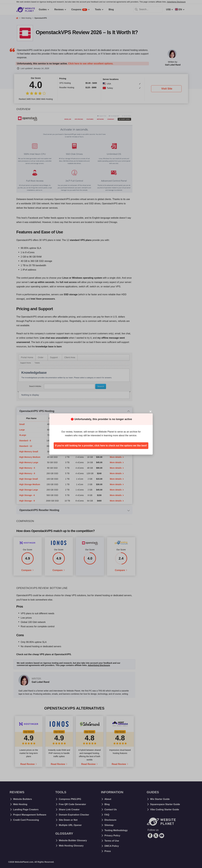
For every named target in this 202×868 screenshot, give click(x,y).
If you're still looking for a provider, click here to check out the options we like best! (101, 446)
